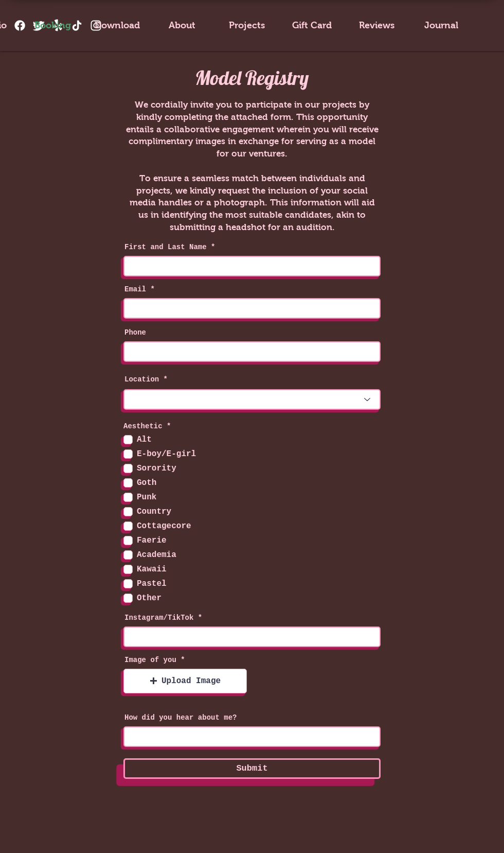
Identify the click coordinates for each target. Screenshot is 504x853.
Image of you (150, 660)
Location (142, 379)
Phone (135, 333)
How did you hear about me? (181, 718)
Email (135, 289)
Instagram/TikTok (159, 618)
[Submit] (252, 769)
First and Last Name (166, 247)
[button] (185, 681)
